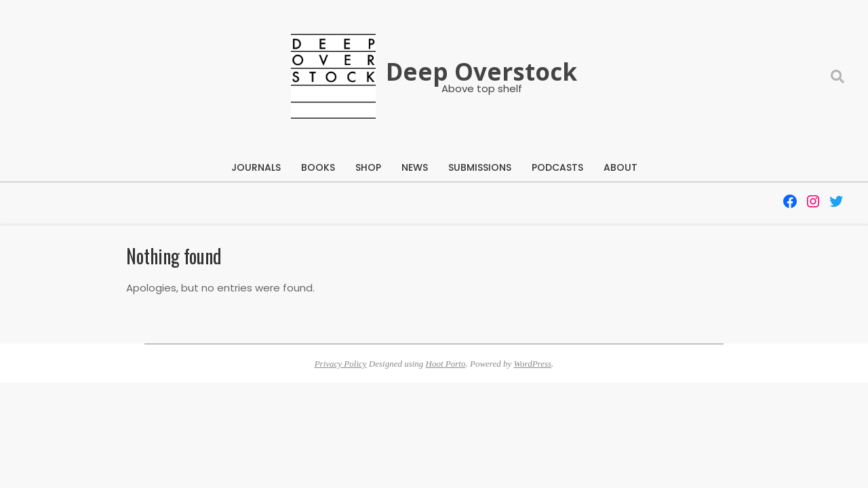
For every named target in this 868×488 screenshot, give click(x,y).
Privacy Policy (341, 364)
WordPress (532, 364)
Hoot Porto (446, 364)
